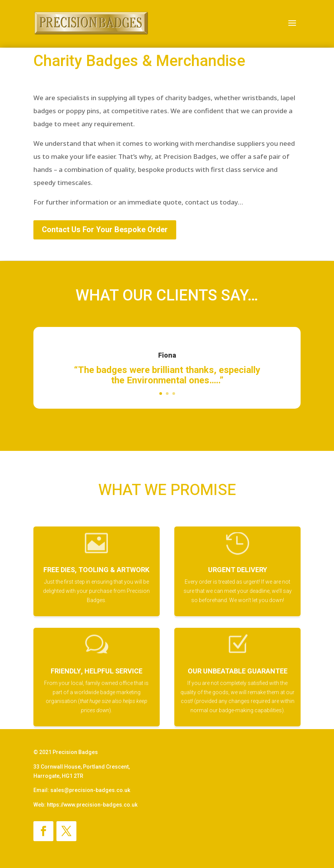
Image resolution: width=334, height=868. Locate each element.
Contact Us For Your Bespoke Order (105, 230)
